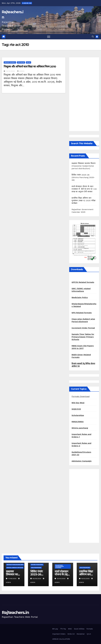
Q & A (89, 634)
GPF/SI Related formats (83, 282)
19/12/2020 (11, 71)
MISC (70, 629)
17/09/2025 (13, 579)
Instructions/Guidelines (15, 565)
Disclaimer (81, 634)
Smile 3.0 (71, 634)
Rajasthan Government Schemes (60, 566)
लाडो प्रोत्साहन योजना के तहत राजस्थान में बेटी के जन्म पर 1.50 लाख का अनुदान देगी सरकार (84, 189)
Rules (29, 62)
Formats (90, 629)
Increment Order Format (83, 328)
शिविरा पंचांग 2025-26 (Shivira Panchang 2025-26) (83, 177)
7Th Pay (63, 629)
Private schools (10, 62)
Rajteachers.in (15, 612)
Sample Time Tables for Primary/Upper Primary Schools (83, 337)
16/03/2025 (86, 579)
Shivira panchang (80, 428)
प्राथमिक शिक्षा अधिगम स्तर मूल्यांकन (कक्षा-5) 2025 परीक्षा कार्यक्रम (83, 200)
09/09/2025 (37, 579)
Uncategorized (36, 568)
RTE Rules (21, 62)
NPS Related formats (82, 313)
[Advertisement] (84, 94)
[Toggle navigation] (49, 37)
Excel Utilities (79, 629)
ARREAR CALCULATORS (61, 639)
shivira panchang (37, 565)
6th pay (55, 629)
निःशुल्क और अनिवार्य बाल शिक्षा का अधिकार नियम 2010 (30, 67)
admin (21, 71)
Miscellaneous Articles (15, 568)
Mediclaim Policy (80, 297)
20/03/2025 (62, 579)
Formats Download (81, 396)
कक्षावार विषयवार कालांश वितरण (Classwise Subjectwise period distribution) (84, 166)
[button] (93, 37)
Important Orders (59, 634)
